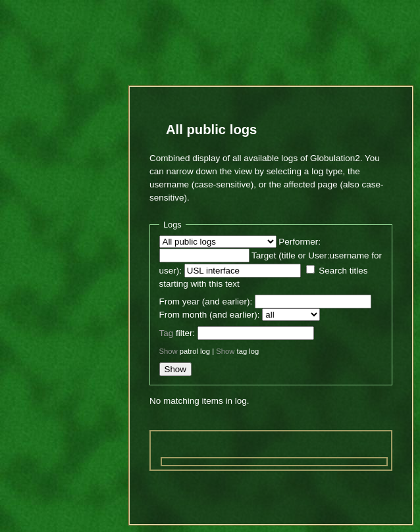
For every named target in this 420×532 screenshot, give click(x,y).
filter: (177, 333)
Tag (167, 333)
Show (169, 351)
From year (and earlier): (206, 302)
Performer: (300, 242)
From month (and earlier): (210, 315)
